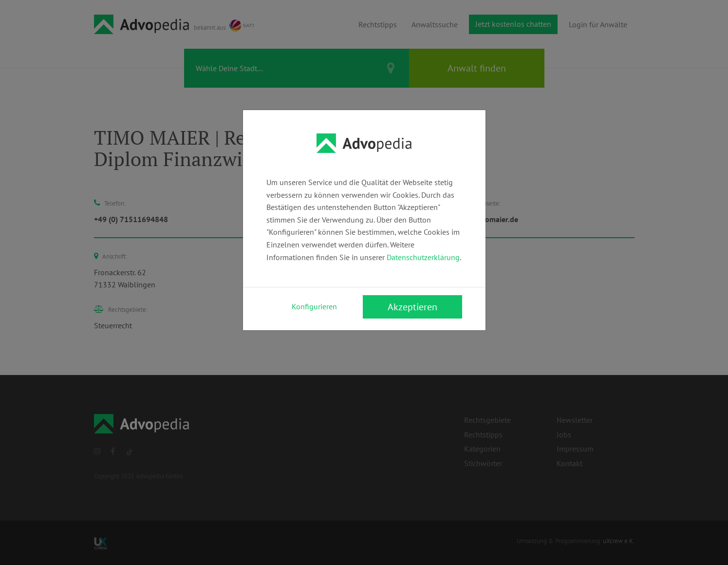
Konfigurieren (314, 306)
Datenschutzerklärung (423, 257)
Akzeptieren (412, 307)
